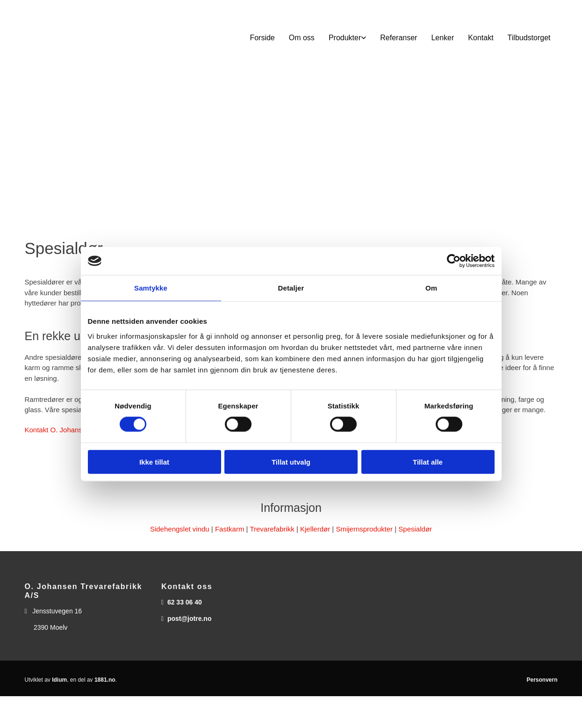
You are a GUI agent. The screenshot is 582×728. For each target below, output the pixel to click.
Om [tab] (431, 288)
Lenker (442, 38)
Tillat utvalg (291, 462)
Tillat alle (428, 462)
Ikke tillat (154, 462)
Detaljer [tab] (291, 288)
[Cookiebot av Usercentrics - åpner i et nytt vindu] (454, 261)
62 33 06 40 (185, 602)
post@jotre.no (190, 619)
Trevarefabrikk (272, 529)
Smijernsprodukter (364, 529)
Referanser (399, 38)
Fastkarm (230, 529)
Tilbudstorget (529, 38)
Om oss (302, 38)
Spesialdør (415, 529)
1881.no (105, 680)
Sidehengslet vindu (180, 529)
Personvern (542, 680)
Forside (262, 38)
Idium (59, 680)
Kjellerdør (315, 529)
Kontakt (481, 38)
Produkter (345, 38)
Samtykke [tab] (151, 288)
